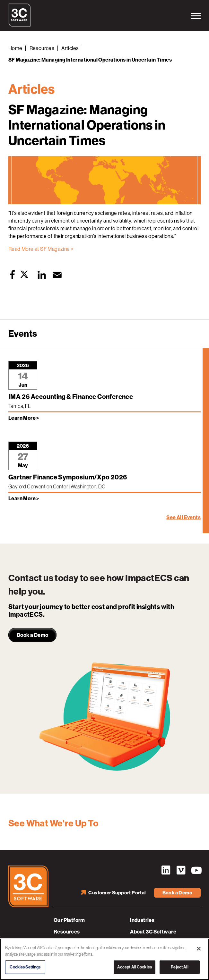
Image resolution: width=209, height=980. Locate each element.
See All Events (183, 517)
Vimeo (181, 870)
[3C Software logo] (20, 25)
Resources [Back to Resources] (42, 48)
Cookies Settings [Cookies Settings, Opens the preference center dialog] (25, 967)
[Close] (199, 949)
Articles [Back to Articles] (70, 48)
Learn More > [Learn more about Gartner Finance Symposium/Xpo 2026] (24, 498)
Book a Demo (177, 893)
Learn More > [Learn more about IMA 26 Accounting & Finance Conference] (24, 418)
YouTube (196, 870)
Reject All (179, 967)
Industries (142, 920)
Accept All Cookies (135, 967)
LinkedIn (166, 870)
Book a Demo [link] (32, 635)
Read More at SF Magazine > (41, 249)
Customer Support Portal (117, 893)
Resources (67, 932)
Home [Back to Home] (15, 48)
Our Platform (69, 920)
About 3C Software (153, 932)
